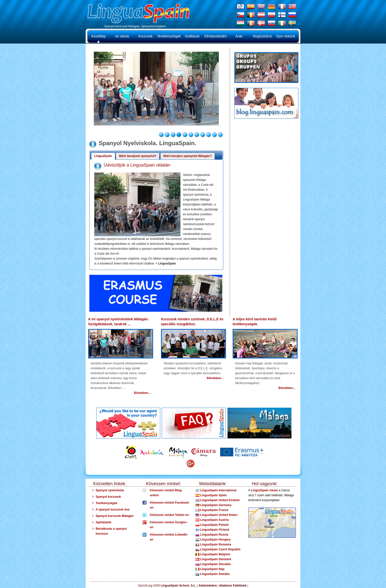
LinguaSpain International (216, 490)
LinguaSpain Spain (211, 495)
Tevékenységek (169, 36)
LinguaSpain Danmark (213, 559)
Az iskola (122, 36)
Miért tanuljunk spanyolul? (138, 156)
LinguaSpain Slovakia (213, 564)
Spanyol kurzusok (108, 497)
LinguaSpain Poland (212, 525)
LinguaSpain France (212, 510)
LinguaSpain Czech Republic (218, 549)
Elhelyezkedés (215, 36)
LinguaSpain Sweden (213, 574)
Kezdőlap (98, 36)
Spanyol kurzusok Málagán (115, 516)
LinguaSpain (103, 156)
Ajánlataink (104, 522)
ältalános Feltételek (233, 586)
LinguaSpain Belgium (213, 554)
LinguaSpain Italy (210, 569)
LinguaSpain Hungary (213, 540)
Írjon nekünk (286, 36)
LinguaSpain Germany (214, 505)
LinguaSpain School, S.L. (178, 586)
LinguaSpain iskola (264, 490)
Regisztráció (262, 36)
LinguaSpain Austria (212, 520)
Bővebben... (142, 393)
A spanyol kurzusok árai (113, 510)
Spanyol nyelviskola (110, 490)
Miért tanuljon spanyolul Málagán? (188, 156)
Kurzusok (145, 36)
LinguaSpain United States (217, 515)
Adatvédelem (208, 586)
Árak (239, 36)
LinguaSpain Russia (212, 535)
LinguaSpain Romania (213, 544)
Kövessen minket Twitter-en (169, 515)
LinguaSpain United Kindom (218, 500)
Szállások (192, 36)
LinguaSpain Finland (212, 530)
